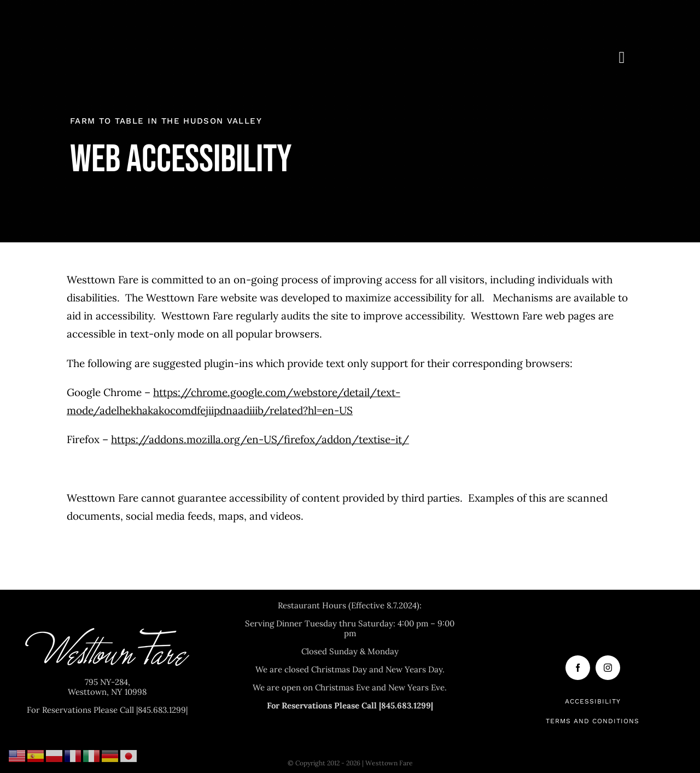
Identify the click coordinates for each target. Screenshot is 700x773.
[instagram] (608, 668)
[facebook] (578, 668)
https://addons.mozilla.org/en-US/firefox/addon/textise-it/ (260, 439)
